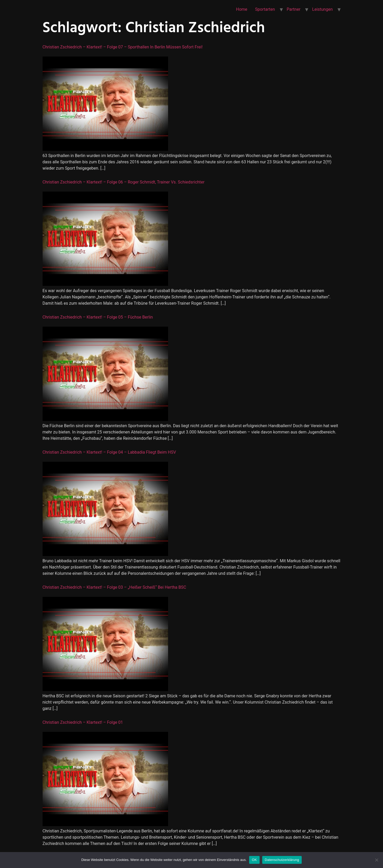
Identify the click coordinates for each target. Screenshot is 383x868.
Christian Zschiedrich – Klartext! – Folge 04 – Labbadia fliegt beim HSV (109, 452)
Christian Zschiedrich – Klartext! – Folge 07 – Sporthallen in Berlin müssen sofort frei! (123, 47)
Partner (294, 9)
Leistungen (322, 9)
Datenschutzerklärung (282, 860)
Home (242, 9)
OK (254, 860)
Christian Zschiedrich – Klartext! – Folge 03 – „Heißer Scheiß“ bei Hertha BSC (115, 587)
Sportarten (265, 9)
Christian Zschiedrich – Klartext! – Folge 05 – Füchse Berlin (98, 317)
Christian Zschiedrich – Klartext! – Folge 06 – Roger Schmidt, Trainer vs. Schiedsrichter (124, 182)
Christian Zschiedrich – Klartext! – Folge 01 (83, 722)
